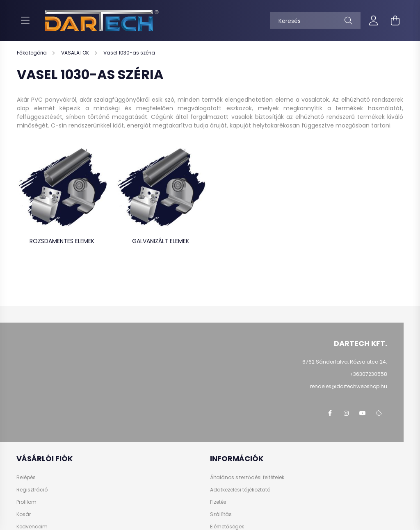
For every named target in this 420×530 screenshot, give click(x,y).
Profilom (26, 502)
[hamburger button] (25, 20)
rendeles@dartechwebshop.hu (349, 386)
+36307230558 (368, 374)
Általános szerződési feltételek (247, 478)
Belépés (26, 478)
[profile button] (374, 20)
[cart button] (395, 20)
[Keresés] (315, 20)
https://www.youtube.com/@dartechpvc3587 (363, 413)
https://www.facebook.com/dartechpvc (330, 413)
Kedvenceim (32, 527)
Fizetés (218, 502)
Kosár (24, 514)
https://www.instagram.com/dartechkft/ (346, 413)
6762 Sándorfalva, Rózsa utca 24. (345, 362)
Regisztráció (32, 490)
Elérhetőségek (227, 527)
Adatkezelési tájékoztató (240, 490)
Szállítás (221, 514)
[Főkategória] (32, 53)
